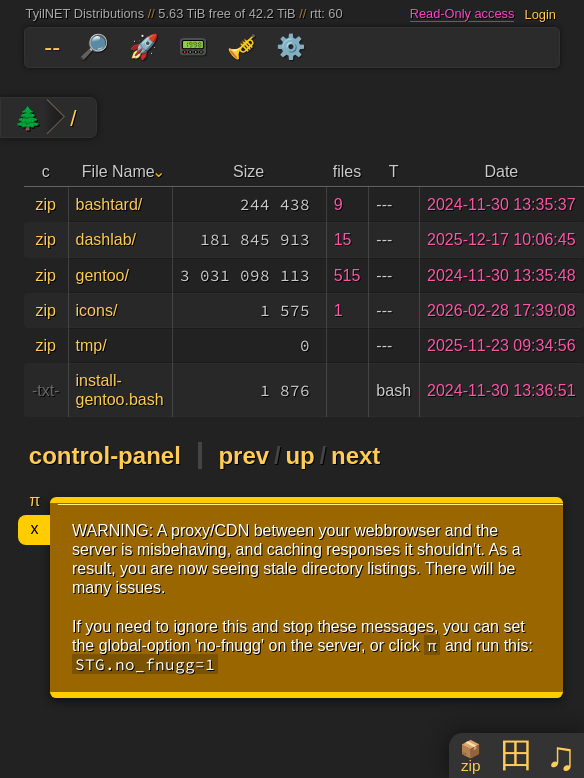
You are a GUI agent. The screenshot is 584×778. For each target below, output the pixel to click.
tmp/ (91, 345)
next (355, 455)
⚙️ (291, 46)
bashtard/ (109, 204)
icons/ (97, 310)
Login (540, 13)
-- (52, 46)
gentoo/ (102, 275)
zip (46, 204)
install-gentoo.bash (120, 390)
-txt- (46, 390)
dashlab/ (106, 239)
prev (243, 455)
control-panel (105, 455)
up (299, 455)
